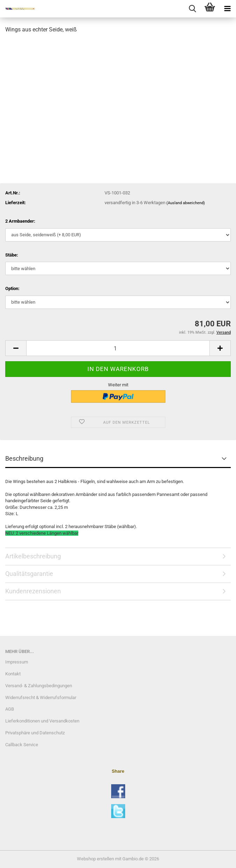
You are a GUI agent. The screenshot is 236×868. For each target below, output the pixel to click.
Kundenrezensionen (33, 591)
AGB (10, 709)
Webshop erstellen (95, 859)
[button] (16, 348)
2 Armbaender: (20, 221)
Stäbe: (12, 255)
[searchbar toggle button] (192, 9)
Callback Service (22, 745)
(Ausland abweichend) (186, 203)
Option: (12, 288)
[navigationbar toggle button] (227, 9)
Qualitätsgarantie (29, 574)
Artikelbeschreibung (33, 556)
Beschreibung (24, 458)
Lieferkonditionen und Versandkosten (42, 721)
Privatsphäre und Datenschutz (35, 733)
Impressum (17, 662)
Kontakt (13, 674)
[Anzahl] (118, 348)
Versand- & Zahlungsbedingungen (39, 686)
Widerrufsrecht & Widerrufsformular (41, 698)
